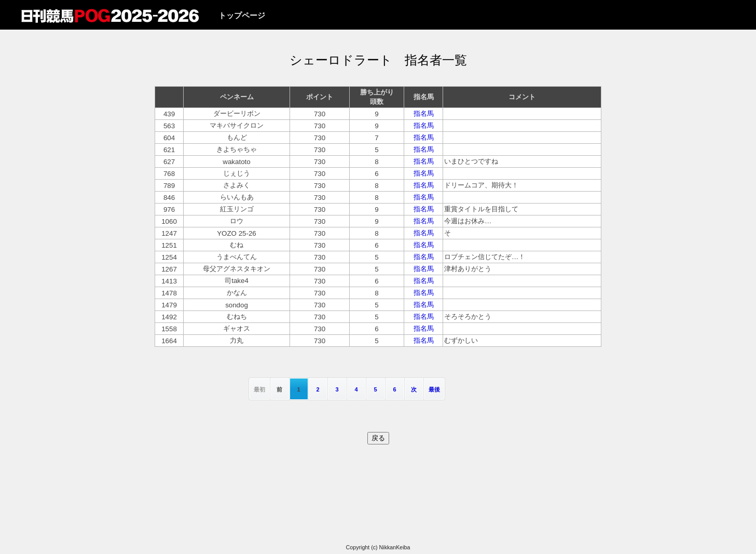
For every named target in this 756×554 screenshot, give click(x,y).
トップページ (242, 16)
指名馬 (424, 113)
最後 (434, 389)
